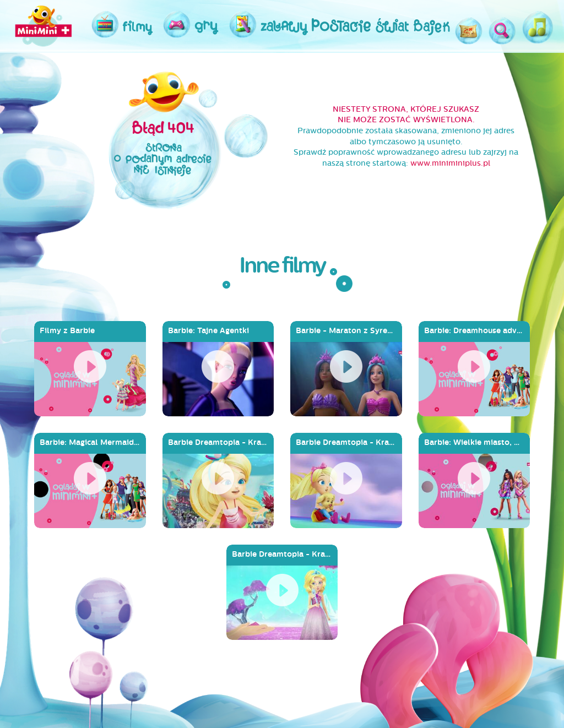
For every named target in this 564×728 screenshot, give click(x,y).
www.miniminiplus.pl (450, 163)
